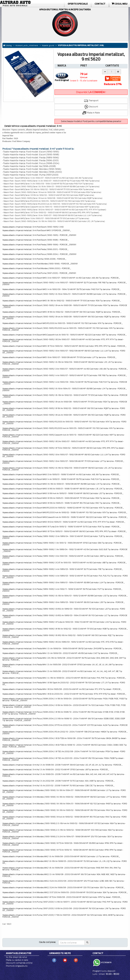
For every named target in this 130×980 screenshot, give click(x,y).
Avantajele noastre (19, 953)
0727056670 (106, 962)
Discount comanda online (19, 963)
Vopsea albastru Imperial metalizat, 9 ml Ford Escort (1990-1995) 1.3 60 (33, 227)
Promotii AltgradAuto (17, 966)
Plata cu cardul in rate (17, 960)
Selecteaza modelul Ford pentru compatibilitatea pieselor (91, 121)
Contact (100, 4)
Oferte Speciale (78, 4)
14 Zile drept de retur (17, 957)
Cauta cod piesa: (47, 942)
